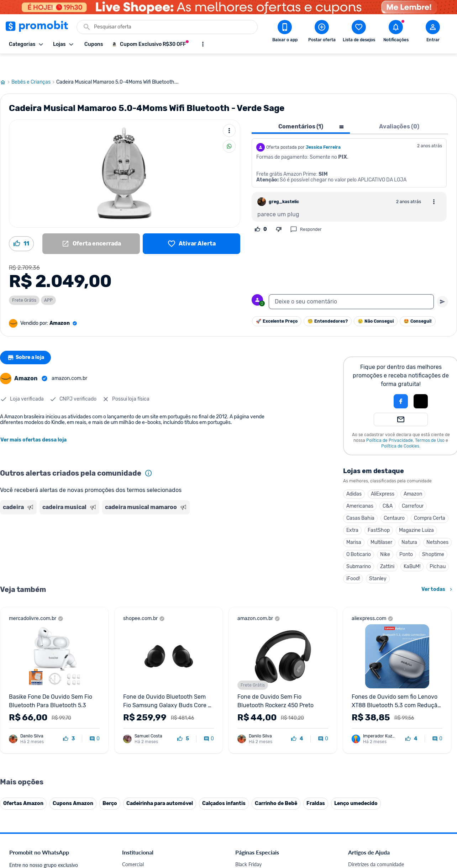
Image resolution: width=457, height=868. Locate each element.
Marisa (354, 525)
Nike (385, 537)
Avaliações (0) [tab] (399, 109)
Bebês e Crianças (34, 65)
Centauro (394, 501)
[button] (377, 384)
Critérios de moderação (374, 856)
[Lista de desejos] (191, 227)
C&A (388, 489)
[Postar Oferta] (322, 32)
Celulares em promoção (261, 856)
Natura (409, 525)
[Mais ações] (229, 113)
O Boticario (359, 537)
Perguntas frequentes (371, 864)
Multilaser (381, 525)
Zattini (387, 549)
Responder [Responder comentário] (306, 212)
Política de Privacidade (390, 423)
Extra (352, 513)
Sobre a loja (27, 340)
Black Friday (248, 847)
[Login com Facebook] (401, 384)
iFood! (353, 562)
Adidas (354, 477)
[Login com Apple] (421, 384)
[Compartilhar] (229, 129)
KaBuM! (412, 549)
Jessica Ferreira (323, 130)
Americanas (360, 489)
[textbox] (351, 285)
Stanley (378, 562)
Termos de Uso (430, 423)
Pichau (438, 549)
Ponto (406, 537)
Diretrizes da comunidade (376, 847)
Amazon (413, 477)
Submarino (359, 549)
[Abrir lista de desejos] (359, 32)
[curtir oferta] (69, 722)
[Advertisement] (137, 528)
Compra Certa (430, 501)
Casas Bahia (360, 501)
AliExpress (383, 477)
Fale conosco (136, 856)
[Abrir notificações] (396, 32)
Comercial (133, 847)
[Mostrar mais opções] (203, 44)
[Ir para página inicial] (6, 65)
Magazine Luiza (416, 513)
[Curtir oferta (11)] (21, 227)
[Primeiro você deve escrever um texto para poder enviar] (442, 285)
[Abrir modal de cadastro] (433, 32)
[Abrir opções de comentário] (434, 185)
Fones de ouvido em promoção (269, 864)
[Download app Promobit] (285, 32)
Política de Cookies (400, 429)
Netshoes (437, 525)
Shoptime (433, 537)
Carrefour (413, 489)
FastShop (379, 513)
